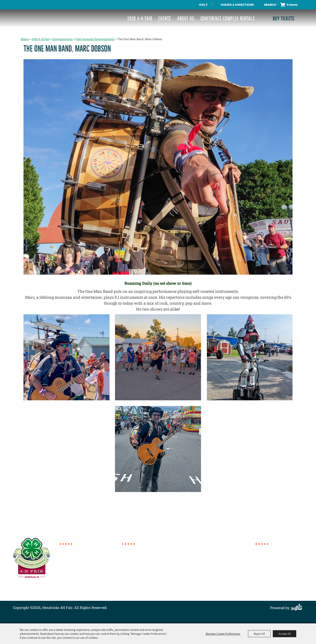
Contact (262, 575)
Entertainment (62, 39)
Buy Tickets (284, 19)
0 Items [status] (292, 5)
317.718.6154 (75, 549)
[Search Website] (271, 5)
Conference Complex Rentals (228, 19)
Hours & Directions (237, 5)
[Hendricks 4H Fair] (29, 16)
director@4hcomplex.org (85, 569)
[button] (158, 168)
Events (165, 19)
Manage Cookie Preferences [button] (223, 634)
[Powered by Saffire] (298, 608)
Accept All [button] (285, 634)
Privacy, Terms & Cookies (276, 585)
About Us (186, 19)
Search (260, 5)
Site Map (263, 580)
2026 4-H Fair (140, 19)
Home (25, 39)
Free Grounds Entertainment (95, 39)
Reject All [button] (259, 634)
